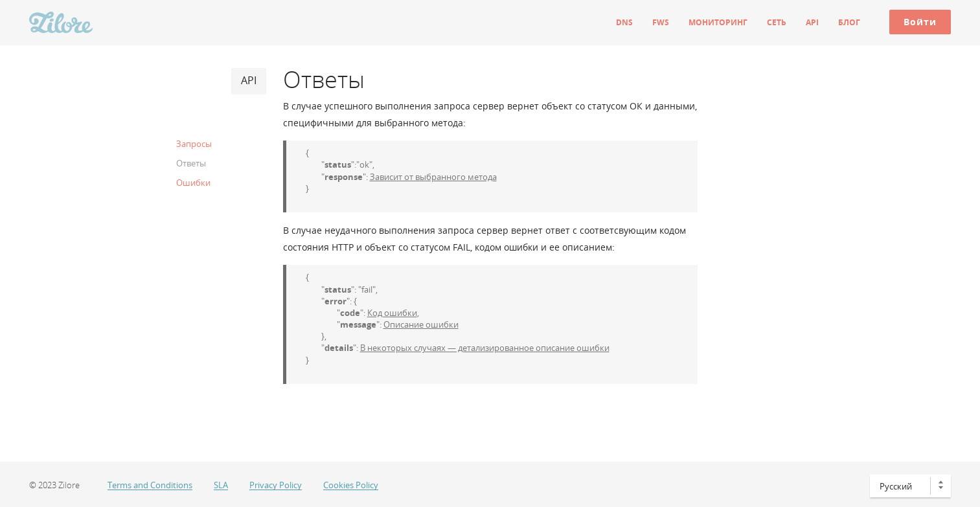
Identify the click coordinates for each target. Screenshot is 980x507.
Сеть (777, 22)
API (812, 22)
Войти (920, 22)
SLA (221, 485)
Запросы (194, 144)
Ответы (191, 163)
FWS (661, 22)
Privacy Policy (276, 485)
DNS (624, 22)
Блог (849, 22)
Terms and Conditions (150, 485)
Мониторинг (718, 22)
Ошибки (193, 183)
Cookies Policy (351, 485)
